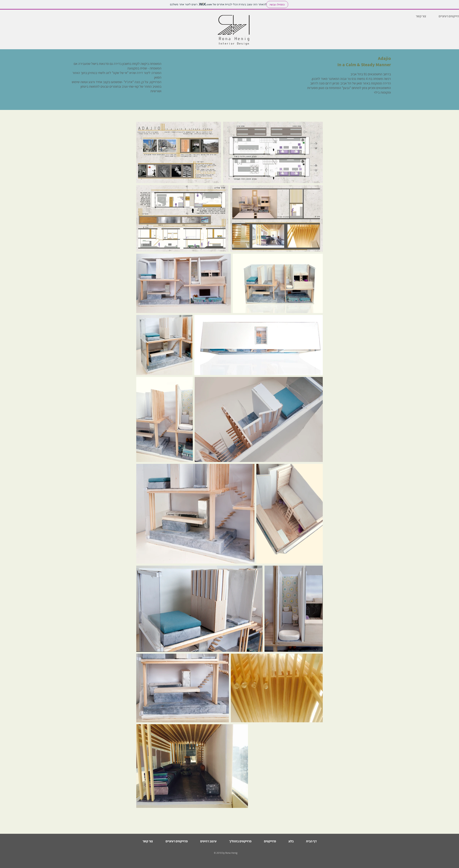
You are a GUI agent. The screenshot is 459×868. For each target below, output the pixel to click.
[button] (176, 841)
